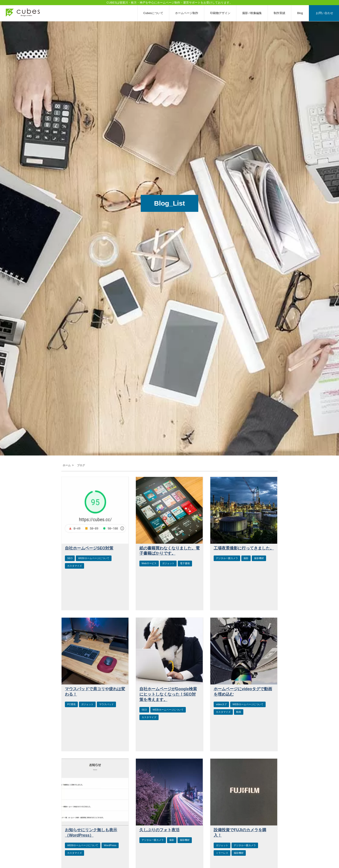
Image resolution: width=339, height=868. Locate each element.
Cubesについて (153, 13)
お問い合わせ (325, 13)
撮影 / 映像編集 (252, 13)
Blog (300, 13)
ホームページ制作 (187, 13)
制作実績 (279, 13)
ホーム (66, 465)
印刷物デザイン (220, 13)
